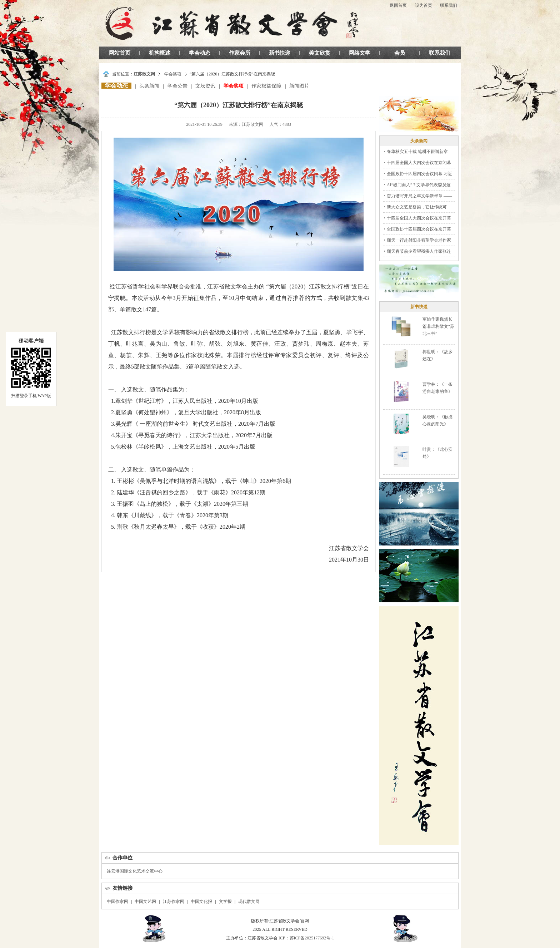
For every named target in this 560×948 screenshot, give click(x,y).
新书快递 (280, 53)
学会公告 (177, 86)
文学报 (225, 902)
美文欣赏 (320, 53)
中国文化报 (201, 902)
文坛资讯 (205, 86)
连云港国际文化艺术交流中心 (135, 871)
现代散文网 (249, 902)
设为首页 (424, 5)
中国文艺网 (145, 902)
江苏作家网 (174, 902)
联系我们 (449, 5)
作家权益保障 (266, 86)
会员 (400, 53)
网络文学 (360, 53)
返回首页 (398, 5)
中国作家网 (117, 902)
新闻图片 (299, 86)
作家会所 (240, 53)
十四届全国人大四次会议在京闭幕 (419, 163)
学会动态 (200, 53)
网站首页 (120, 53)
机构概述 (160, 53)
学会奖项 (173, 74)
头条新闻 (149, 86)
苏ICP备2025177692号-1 (312, 938)
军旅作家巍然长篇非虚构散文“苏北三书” (438, 326)
